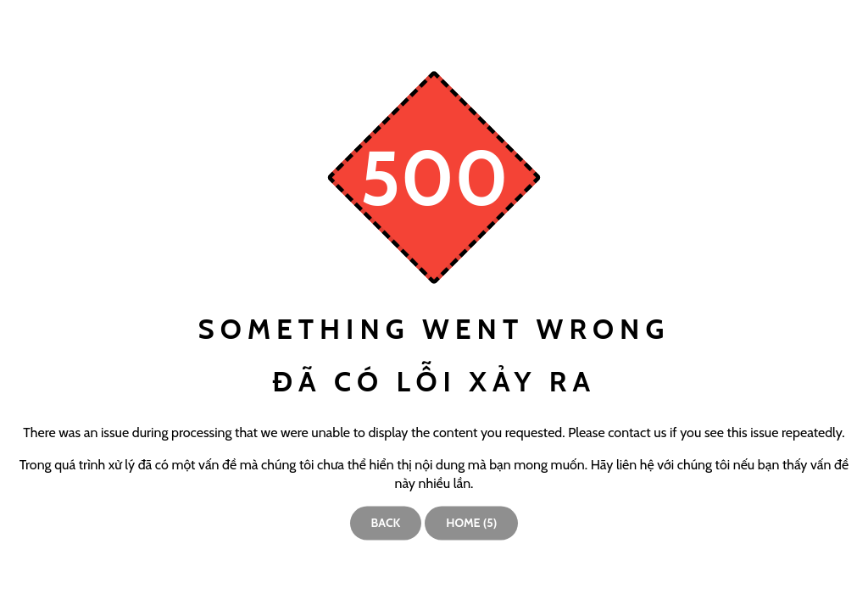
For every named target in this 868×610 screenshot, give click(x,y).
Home (471, 523)
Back (386, 523)
